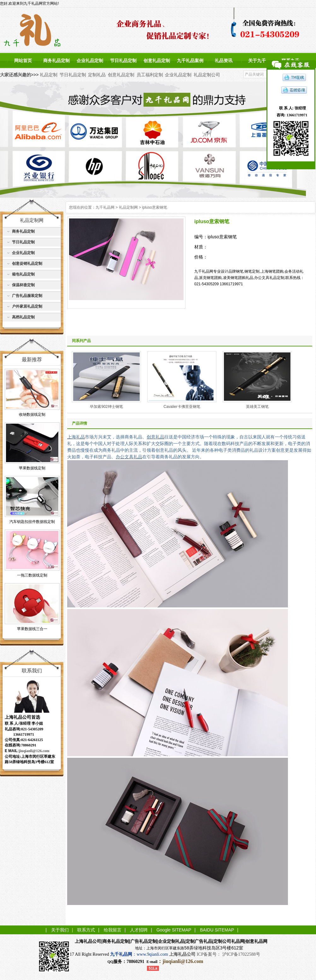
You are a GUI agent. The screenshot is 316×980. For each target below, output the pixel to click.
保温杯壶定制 (23, 285)
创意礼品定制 (157, 61)
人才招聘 (139, 930)
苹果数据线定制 (32, 468)
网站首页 (23, 61)
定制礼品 (97, 75)
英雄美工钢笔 (257, 407)
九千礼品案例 (190, 61)
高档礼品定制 (23, 317)
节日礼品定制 (123, 61)
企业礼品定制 (90, 61)
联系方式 (86, 930)
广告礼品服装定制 (27, 296)
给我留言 (113, 930)
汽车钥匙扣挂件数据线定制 (32, 522)
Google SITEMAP (174, 930)
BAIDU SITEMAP (217, 930)
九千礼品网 (105, 207)
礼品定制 (49, 75)
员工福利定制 (150, 75)
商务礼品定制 (56, 61)
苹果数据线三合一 (32, 629)
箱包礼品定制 (23, 274)
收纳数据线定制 (32, 415)
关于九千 (257, 61)
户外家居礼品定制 (27, 306)
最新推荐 (32, 360)
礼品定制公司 (207, 75)
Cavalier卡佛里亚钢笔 (182, 407)
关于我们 (60, 930)
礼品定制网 (128, 207)
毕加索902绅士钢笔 (106, 407)
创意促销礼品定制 (27, 264)
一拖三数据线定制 (32, 575)
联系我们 (32, 671)
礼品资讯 (224, 61)
